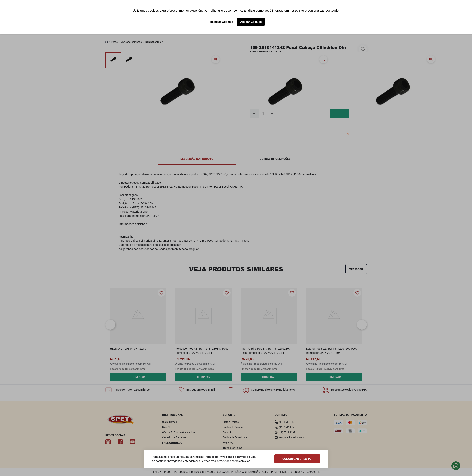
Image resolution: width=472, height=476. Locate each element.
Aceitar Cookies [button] (251, 22)
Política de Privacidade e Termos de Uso (230, 457)
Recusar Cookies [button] (222, 22)
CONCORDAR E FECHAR (297, 459)
